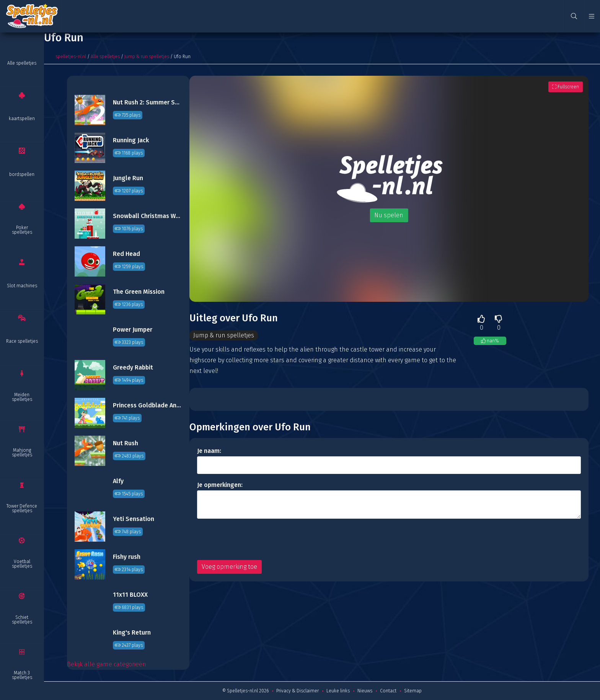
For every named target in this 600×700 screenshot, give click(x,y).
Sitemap (413, 691)
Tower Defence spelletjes (22, 508)
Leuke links (338, 691)
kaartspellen (22, 119)
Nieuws (365, 691)
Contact (388, 691)
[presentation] (255, 539)
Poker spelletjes (22, 230)
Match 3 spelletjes (22, 675)
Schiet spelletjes (22, 620)
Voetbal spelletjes (22, 564)
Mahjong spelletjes (22, 453)
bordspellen (22, 174)
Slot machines (22, 286)
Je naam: (209, 451)
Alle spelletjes (22, 63)
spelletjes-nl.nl (71, 57)
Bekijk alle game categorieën (107, 664)
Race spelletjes (22, 341)
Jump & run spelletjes (147, 57)
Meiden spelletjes (22, 397)
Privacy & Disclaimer (298, 691)
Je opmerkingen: (220, 485)
